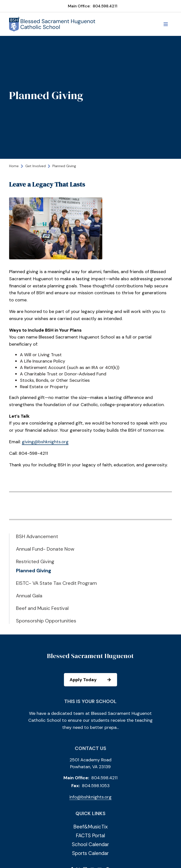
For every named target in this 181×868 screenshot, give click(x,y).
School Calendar (90, 844)
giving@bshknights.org (45, 442)
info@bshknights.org (90, 797)
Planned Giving (34, 571)
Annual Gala (29, 596)
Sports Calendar (90, 853)
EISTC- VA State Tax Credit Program (56, 583)
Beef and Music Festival (42, 608)
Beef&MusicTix (90, 827)
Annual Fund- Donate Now (45, 549)
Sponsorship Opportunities (46, 621)
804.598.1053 (96, 786)
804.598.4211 (105, 6)
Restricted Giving (35, 561)
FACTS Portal (90, 836)
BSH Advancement (37, 536)
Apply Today (93, 680)
